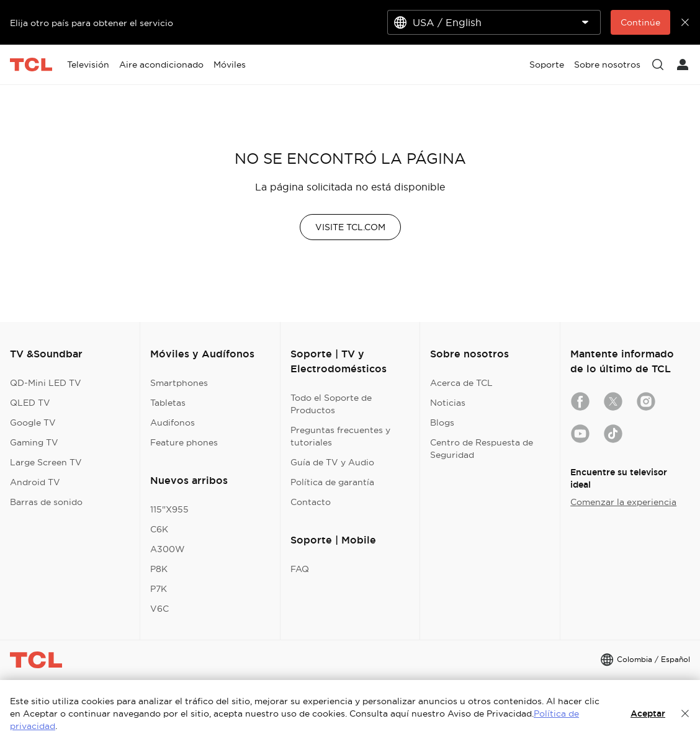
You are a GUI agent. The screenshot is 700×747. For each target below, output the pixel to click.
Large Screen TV (46, 462)
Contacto (311, 502)
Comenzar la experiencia (623, 502)
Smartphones (179, 383)
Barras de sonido (46, 502)
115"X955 (169, 509)
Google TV (33, 423)
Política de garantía (332, 482)
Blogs (442, 423)
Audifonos (173, 423)
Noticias (448, 403)
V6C (159, 609)
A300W (168, 549)
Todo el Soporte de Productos (331, 404)
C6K (159, 529)
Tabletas (168, 403)
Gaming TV (34, 442)
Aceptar (648, 713)
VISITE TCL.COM (350, 227)
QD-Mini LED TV (46, 383)
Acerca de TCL (461, 383)
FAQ (300, 569)
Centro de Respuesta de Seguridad (482, 449)
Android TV (35, 482)
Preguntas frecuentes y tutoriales (340, 436)
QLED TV (30, 403)
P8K (159, 569)
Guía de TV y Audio (332, 462)
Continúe (640, 22)
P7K (159, 589)
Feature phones (184, 442)
